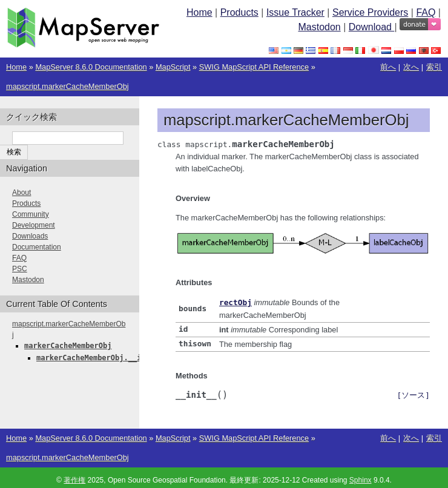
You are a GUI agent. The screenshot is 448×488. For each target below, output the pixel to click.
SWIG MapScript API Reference (254, 67)
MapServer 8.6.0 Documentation (91, 67)
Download (372, 27)
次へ (411, 67)
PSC (20, 269)
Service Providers (370, 12)
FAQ (426, 12)
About (21, 193)
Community (31, 214)
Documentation (37, 247)
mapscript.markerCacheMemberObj (68, 86)
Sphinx (361, 478)
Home (199, 12)
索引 (434, 67)
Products (239, 12)
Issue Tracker (295, 12)
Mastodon (319, 27)
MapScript (173, 67)
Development (34, 225)
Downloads (30, 236)
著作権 (74, 478)
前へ (388, 67)
